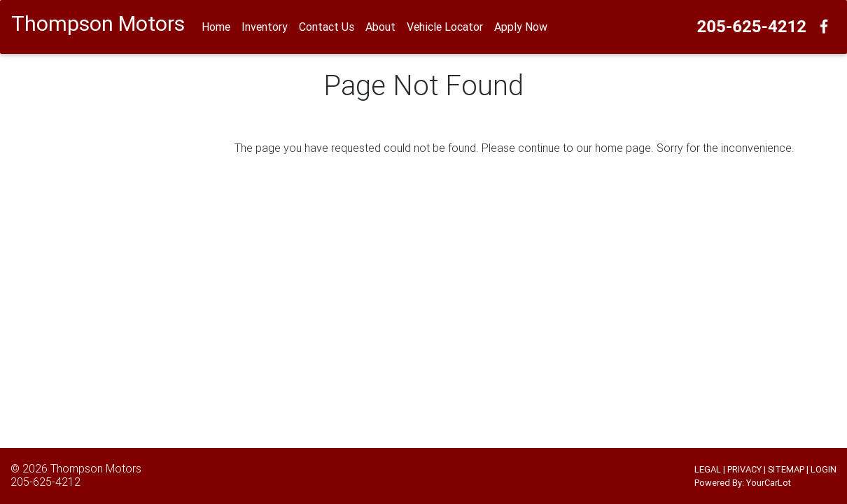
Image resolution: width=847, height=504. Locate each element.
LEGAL (708, 469)
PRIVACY (744, 469)
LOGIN (824, 469)
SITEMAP (786, 469)
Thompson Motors (96, 468)
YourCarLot (769, 483)
